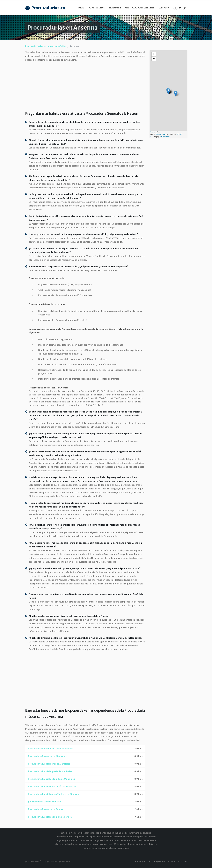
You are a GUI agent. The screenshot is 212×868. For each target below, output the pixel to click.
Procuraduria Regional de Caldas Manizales (51, 749)
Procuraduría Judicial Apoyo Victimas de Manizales (54, 794)
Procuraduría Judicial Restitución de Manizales (52, 786)
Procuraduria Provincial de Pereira (46, 809)
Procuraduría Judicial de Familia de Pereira (50, 817)
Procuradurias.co (45, 8)
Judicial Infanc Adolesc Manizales (45, 802)
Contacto (164, 8)
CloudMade (165, 137)
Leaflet (153, 132)
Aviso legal (137, 861)
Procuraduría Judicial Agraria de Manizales (50, 771)
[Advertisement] (85, 86)
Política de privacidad (155, 861)
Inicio (81, 8)
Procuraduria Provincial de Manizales (47, 756)
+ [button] (154, 54)
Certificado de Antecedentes (140, 8)
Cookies (171, 861)
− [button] (154, 59)
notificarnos (141, 844)
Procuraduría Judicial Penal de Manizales (49, 764)
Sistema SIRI (115, 8)
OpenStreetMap (161, 134)
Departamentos (97, 8)
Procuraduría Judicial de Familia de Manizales (51, 779)
